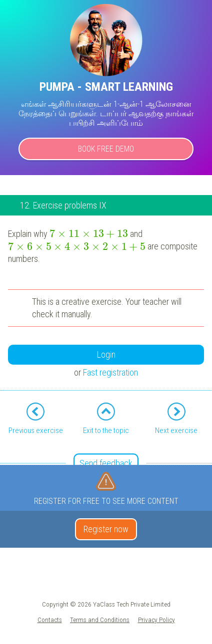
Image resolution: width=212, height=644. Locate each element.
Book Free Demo (106, 149)
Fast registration (110, 372)
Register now (106, 529)
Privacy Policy (156, 620)
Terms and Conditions (100, 620)
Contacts (50, 620)
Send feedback (106, 463)
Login (106, 354)
